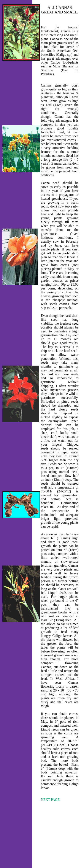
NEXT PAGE (50, 800)
